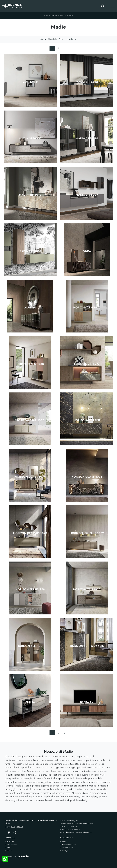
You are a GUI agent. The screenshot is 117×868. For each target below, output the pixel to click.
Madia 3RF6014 (87, 138)
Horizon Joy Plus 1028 (30, 533)
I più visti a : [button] (71, 39)
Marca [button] (43, 39)
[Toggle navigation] (112, 6)
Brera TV (87, 702)
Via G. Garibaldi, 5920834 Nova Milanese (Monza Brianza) (77, 822)
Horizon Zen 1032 (87, 308)
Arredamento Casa (58, 16)
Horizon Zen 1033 (30, 364)
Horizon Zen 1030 (87, 589)
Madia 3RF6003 (30, 138)
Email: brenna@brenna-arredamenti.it (76, 832)
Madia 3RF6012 (30, 195)
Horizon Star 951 (87, 420)
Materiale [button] (52, 39)
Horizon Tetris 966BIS (87, 646)
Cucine (63, 842)
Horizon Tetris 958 (30, 589)
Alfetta (30, 308)
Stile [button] (61, 39)
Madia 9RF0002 (30, 251)
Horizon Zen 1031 (30, 646)
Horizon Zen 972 (87, 364)
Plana (30, 702)
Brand (8, 848)
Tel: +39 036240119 (69, 826)
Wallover (30, 82)
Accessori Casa (67, 848)
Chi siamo (10, 842)
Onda (87, 251)
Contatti (9, 850)
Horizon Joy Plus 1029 (87, 533)
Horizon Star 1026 (30, 420)
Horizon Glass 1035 (87, 477)
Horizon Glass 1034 (30, 477)
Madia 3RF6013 (87, 82)
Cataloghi (64, 850)
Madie (71, 16)
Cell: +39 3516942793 (70, 830)
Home (46, 16)
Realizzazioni (11, 845)
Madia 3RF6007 (87, 195)
